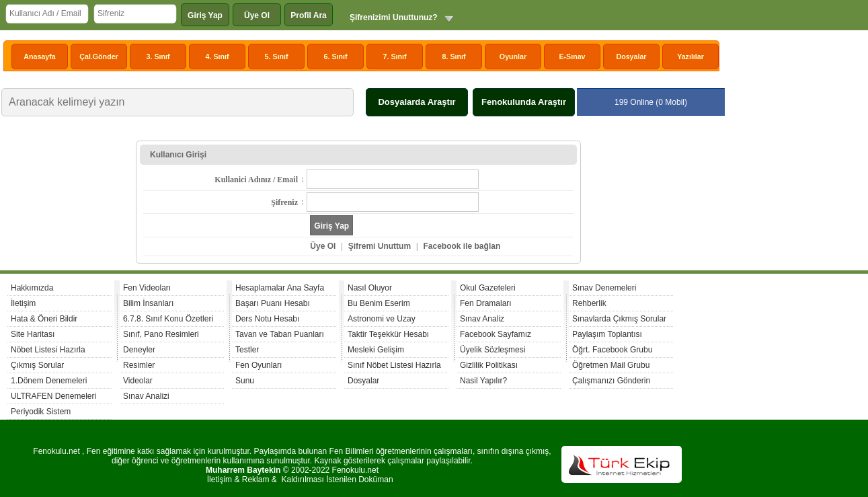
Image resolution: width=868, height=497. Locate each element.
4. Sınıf (218, 56)
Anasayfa (39, 56)
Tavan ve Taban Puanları (280, 334)
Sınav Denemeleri (604, 288)
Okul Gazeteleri (488, 288)
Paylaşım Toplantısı (607, 334)
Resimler (139, 365)
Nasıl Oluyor (370, 288)
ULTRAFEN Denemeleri (53, 396)
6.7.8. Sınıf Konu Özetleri (168, 319)
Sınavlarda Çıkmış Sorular (619, 319)
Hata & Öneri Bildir (44, 319)
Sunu (245, 381)
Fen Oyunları (259, 365)
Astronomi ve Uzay (382, 319)
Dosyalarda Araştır (417, 102)
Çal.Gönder (98, 56)
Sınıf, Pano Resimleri (161, 334)
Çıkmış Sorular (37, 365)
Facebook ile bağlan (462, 246)
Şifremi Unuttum (380, 246)
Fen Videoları (147, 288)
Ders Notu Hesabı (267, 319)
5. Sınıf (277, 56)
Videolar (138, 381)
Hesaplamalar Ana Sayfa (280, 288)
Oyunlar (513, 56)
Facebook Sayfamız (496, 334)
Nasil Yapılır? (483, 381)
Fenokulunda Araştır (524, 102)
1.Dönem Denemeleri (49, 381)
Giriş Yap (205, 15)
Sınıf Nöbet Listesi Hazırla (394, 365)
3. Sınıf (158, 56)
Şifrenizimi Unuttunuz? (394, 17)
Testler (247, 350)
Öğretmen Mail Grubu (611, 365)
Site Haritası (33, 334)
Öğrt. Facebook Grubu (612, 350)
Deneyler (139, 350)
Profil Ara (309, 15)
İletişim (23, 303)
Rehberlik (589, 303)
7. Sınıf (395, 56)
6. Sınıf (336, 56)
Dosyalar (631, 56)
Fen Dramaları (486, 303)
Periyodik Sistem (41, 412)
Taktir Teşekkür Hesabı (388, 334)
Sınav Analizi (146, 396)
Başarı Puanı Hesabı (273, 303)
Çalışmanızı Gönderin (611, 381)
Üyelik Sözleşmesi (492, 350)
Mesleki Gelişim (376, 350)
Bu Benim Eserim (379, 303)
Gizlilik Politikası (489, 365)
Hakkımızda (32, 288)
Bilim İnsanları (148, 303)
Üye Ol (257, 15)
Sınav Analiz (482, 319)
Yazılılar (691, 56)
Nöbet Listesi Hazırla (48, 350)
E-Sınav (572, 56)
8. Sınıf (454, 56)
